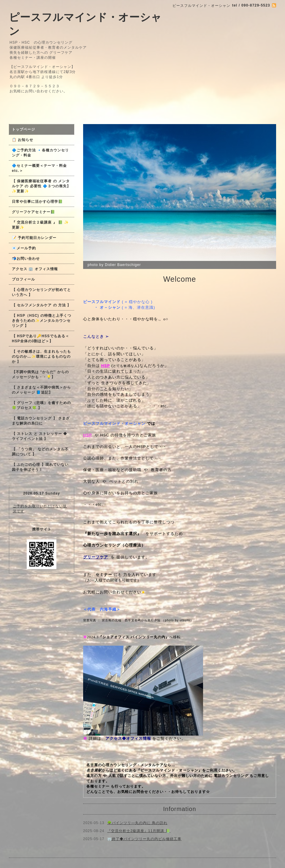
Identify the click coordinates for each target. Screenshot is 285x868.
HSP (88, 435)
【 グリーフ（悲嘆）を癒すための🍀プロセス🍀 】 (41, 405)
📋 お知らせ (24, 140)
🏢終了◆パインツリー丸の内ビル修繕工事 (144, 839)
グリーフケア (96, 557)
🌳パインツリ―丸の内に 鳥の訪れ (137, 823)
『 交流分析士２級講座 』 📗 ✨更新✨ (40, 225)
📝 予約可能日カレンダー (34, 238)
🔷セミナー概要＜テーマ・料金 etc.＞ (39, 168)
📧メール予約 (24, 248)
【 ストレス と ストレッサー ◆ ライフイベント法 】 (39, 436)
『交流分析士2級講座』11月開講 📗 (139, 831)
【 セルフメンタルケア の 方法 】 (41, 305)
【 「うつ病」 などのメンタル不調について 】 (40, 452)
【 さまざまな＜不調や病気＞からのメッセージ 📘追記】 (41, 390)
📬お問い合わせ (26, 259)
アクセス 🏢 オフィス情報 (35, 269)
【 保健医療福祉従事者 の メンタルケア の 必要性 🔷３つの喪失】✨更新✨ (41, 186)
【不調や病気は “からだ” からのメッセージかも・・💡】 (40, 374)
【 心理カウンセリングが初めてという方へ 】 (41, 292)
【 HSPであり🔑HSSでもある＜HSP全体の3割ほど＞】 (41, 339)
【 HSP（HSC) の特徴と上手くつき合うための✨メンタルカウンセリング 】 (42, 321)
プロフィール (23, 279)
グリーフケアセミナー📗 (34, 212)
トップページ (23, 129)
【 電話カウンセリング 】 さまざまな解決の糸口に (41, 421)
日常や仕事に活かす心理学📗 (37, 202)
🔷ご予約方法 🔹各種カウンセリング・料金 (40, 153)
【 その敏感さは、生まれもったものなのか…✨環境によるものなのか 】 (41, 357)
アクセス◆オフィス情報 (128, 738)
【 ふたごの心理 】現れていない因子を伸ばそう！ (40, 467)
